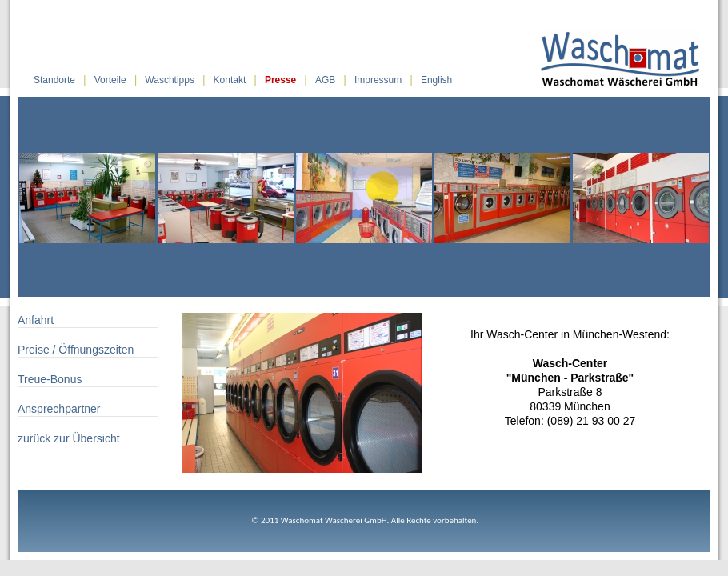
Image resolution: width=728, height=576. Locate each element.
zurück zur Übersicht (69, 438)
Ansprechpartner (59, 409)
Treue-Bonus (50, 379)
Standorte (54, 80)
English (436, 80)
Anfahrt (36, 320)
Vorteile (110, 80)
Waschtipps (170, 80)
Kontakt (230, 80)
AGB (325, 80)
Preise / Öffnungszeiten (76, 350)
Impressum (378, 80)
